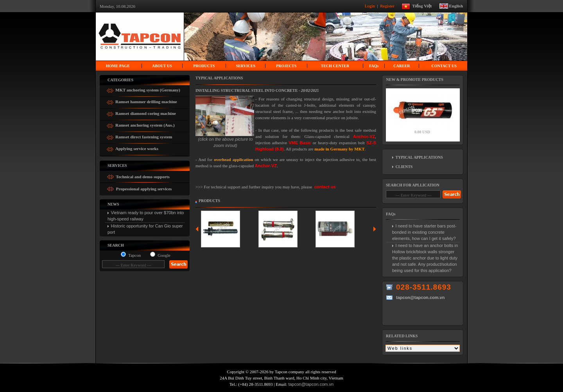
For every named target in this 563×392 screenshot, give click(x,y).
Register (388, 5)
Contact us (444, 66)
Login (370, 5)
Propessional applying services (143, 189)
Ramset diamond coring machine (146, 112)
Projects (286, 66)
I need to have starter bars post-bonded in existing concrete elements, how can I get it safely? (424, 232)
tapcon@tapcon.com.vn (311, 384)
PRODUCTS (204, 66)
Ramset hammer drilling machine (146, 101)
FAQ (374, 66)
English (456, 5)
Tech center (335, 66)
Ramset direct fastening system (144, 136)
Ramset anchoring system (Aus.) (145, 124)
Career (402, 66)
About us (162, 66)
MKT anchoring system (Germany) (148, 89)
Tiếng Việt (425, 5)
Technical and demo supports (142, 177)
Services (246, 66)
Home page (118, 66)
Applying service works (137, 148)
